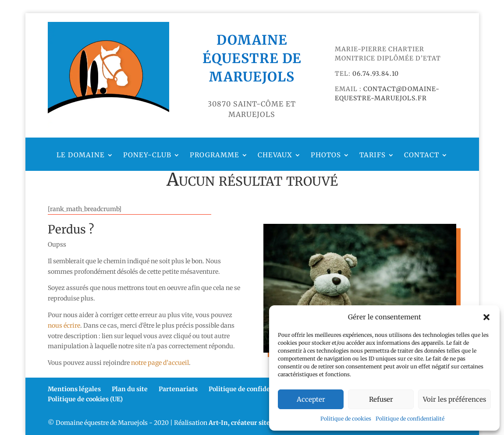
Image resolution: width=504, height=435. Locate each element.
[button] (486, 317)
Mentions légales (74, 389)
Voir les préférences (454, 399)
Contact (422, 156)
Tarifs (373, 156)
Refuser (381, 399)
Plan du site (130, 389)
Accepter (311, 399)
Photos (326, 156)
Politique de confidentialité (410, 419)
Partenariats (178, 389)
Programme (215, 156)
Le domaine (81, 156)
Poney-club (147, 156)
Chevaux (275, 156)
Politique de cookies (346, 419)
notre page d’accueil (160, 363)
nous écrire (64, 325)
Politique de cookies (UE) (85, 399)
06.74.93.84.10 (376, 74)
